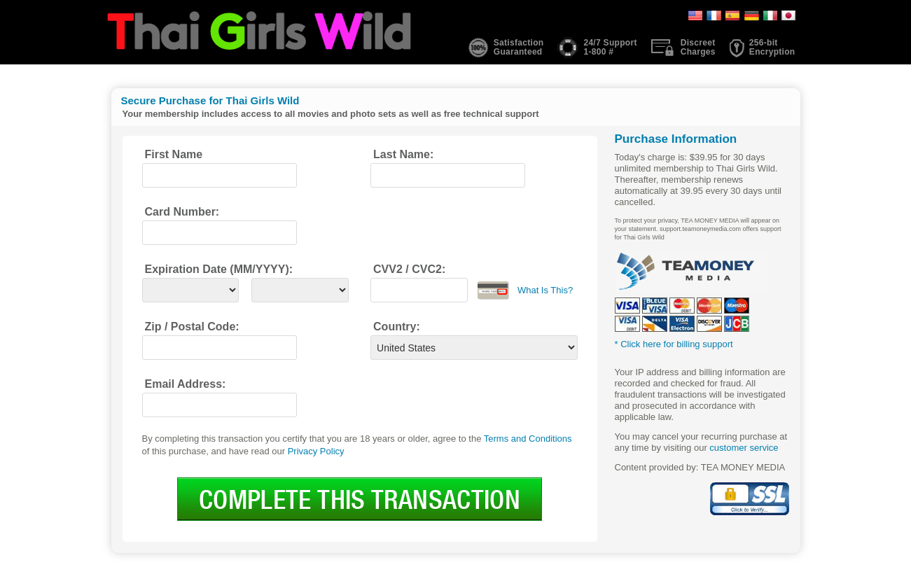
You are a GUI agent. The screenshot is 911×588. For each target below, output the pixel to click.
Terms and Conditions (528, 439)
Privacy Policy (316, 451)
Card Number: (182, 212)
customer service (744, 448)
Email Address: (186, 384)
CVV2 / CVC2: (409, 269)
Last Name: (403, 154)
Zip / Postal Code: (192, 327)
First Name (174, 154)
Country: (397, 327)
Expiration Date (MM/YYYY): (219, 269)
